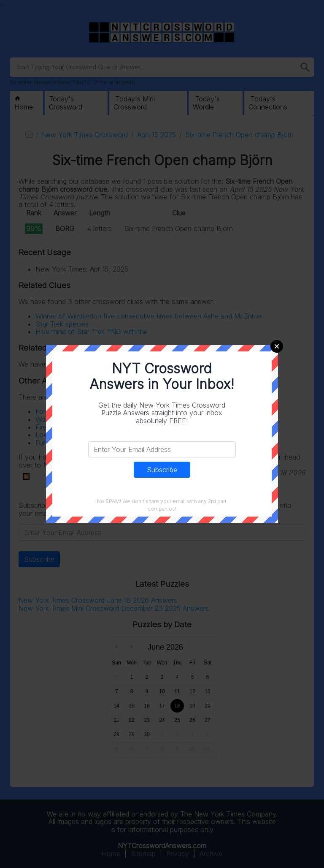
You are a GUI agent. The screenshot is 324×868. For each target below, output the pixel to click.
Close (277, 346)
